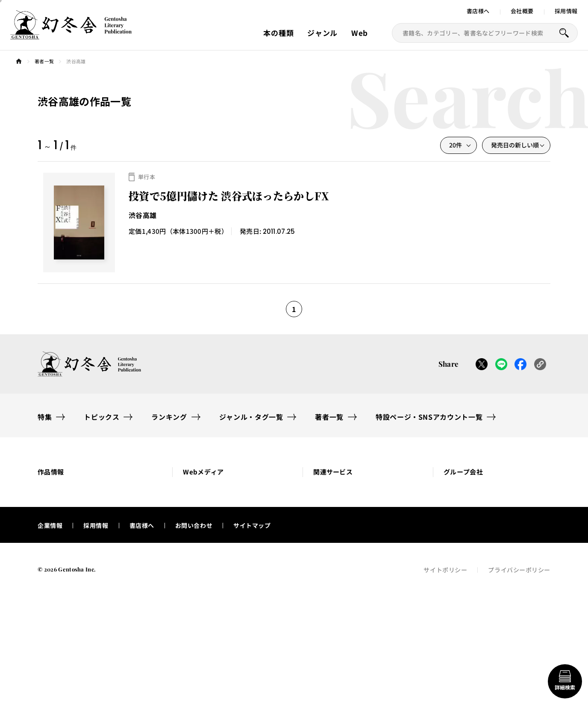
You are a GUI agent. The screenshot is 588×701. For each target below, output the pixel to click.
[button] (94, 487)
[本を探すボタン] (564, 33)
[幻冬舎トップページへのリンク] (71, 34)
